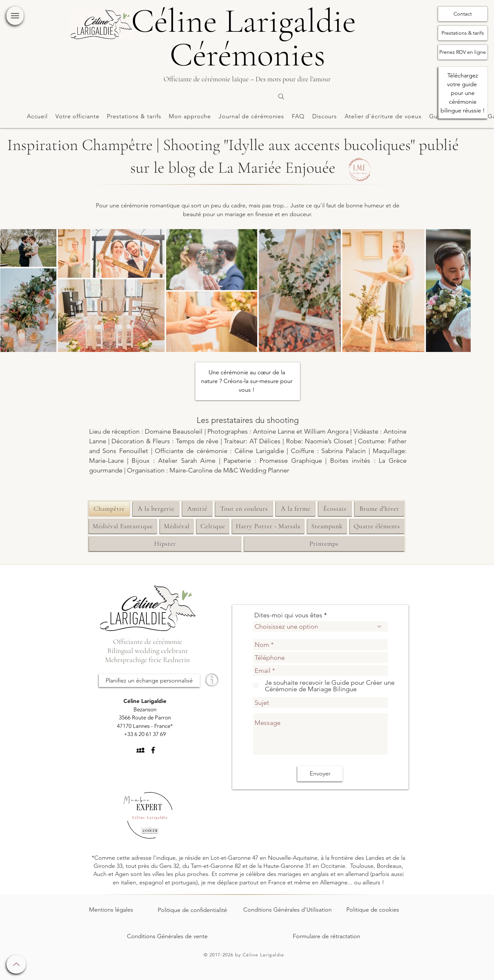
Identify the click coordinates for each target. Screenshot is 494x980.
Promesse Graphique (291, 461)
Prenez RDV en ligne (463, 52)
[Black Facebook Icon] (153, 750)
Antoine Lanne (274, 431)
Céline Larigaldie (259, 451)
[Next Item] (459, 290)
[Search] (281, 97)
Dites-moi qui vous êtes (288, 615)
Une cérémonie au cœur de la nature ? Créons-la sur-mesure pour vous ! (247, 381)
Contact (463, 14)
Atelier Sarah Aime (187, 461)
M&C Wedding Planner (256, 470)
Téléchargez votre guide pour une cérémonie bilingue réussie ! (463, 93)
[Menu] (15, 16)
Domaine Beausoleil (174, 431)
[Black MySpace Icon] (140, 750)
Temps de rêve (197, 441)
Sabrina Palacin (344, 451)
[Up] (16, 964)
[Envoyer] (320, 774)
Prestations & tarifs (463, 33)
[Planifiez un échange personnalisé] (149, 681)
